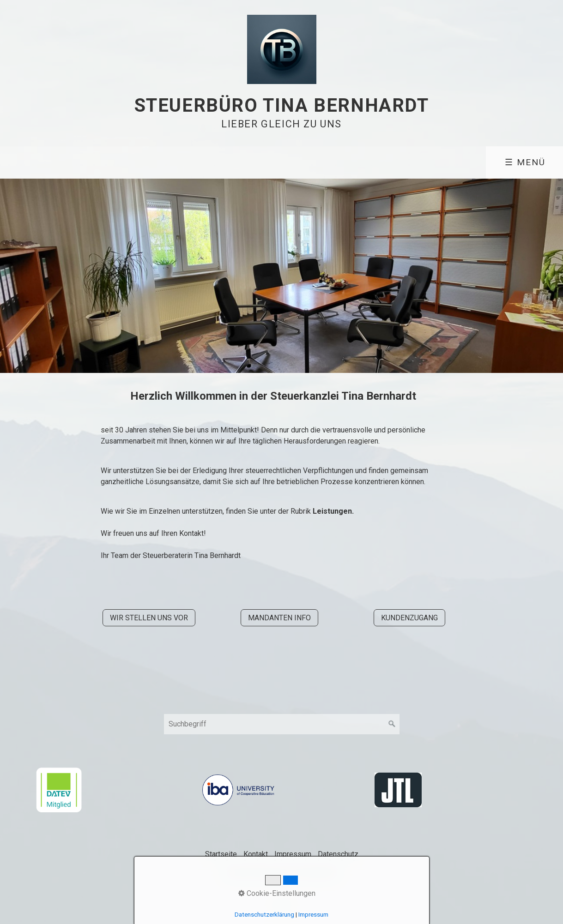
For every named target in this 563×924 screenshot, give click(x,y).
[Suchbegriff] (282, 724)
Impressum (293, 854)
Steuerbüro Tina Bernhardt (282, 105)
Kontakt (256, 854)
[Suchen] (392, 724)
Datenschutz (338, 854)
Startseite (221, 854)
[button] (149, 618)
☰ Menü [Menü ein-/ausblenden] (525, 162)
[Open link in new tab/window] (59, 790)
